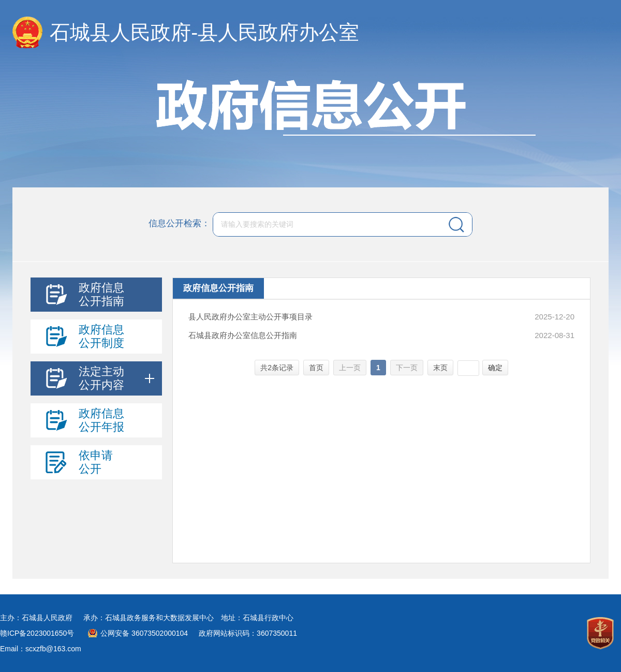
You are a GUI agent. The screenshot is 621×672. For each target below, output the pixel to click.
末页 (440, 368)
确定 (495, 368)
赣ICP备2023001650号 (37, 633)
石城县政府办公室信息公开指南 (243, 335)
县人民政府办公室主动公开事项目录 (250, 317)
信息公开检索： (179, 224)
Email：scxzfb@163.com (41, 649)
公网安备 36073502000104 (144, 633)
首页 (316, 368)
